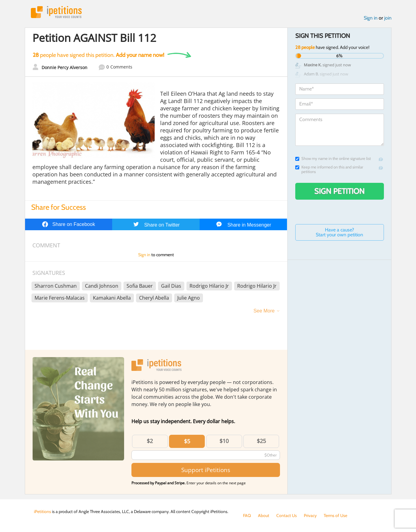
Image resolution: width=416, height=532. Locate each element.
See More (264, 311)
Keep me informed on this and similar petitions (329, 169)
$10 (224, 441)
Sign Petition (339, 191)
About (264, 515)
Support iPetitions (206, 470)
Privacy (310, 515)
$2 (150, 441)
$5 (187, 441)
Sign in (371, 18)
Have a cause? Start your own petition (339, 232)
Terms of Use (335, 515)
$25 (261, 441)
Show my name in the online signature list (333, 159)
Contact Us (287, 515)
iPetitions (56, 12)
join (388, 18)
